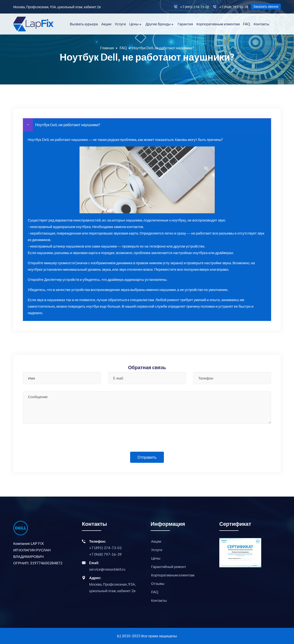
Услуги (120, 24)
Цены (134, 24)
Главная (107, 48)
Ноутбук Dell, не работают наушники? (62, 125)
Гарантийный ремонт (169, 567)
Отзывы (158, 583)
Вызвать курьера (84, 24)
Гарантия (185, 24)
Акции (106, 24)
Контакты (261, 24)
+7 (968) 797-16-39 (230, 7)
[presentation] (147, 440)
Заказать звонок (266, 6)
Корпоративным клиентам (218, 24)
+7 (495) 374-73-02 (191, 7)
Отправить (147, 457)
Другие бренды (158, 24)
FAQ (247, 24)
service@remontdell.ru (107, 569)
